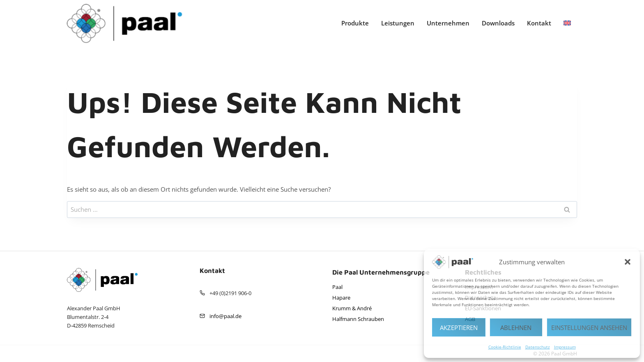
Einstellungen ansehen (589, 328)
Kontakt (539, 23)
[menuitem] (567, 23)
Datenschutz (538, 347)
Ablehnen (516, 328)
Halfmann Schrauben (358, 319)
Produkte (355, 23)
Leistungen (398, 23)
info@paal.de (225, 316)
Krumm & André (352, 308)
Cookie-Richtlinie (505, 347)
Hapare (341, 298)
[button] (628, 262)
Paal (337, 287)
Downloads (498, 23)
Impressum (565, 347)
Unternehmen (448, 23)
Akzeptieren (459, 328)
